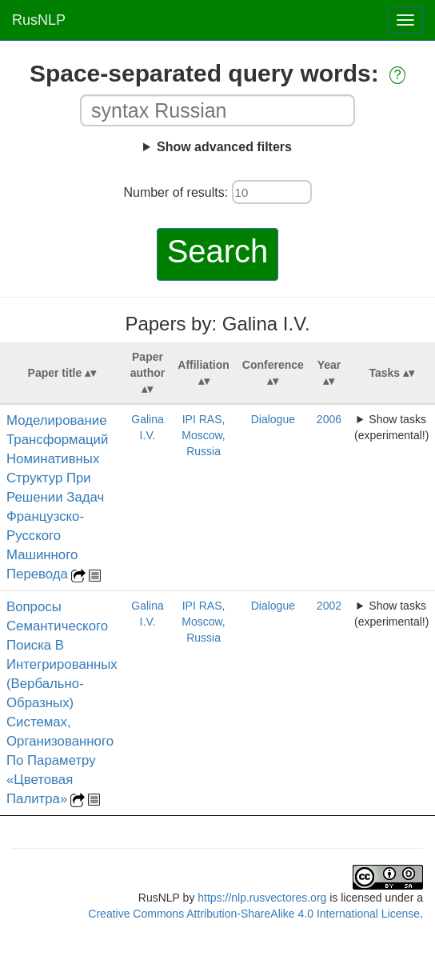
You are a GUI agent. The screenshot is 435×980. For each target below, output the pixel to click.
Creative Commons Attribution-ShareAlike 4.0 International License (254, 914)
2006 (329, 419)
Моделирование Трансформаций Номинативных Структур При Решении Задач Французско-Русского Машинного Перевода (57, 497)
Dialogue (273, 419)
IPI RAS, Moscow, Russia (203, 435)
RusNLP (39, 20)
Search (218, 251)
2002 (329, 606)
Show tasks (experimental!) (391, 427)
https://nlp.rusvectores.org (262, 898)
